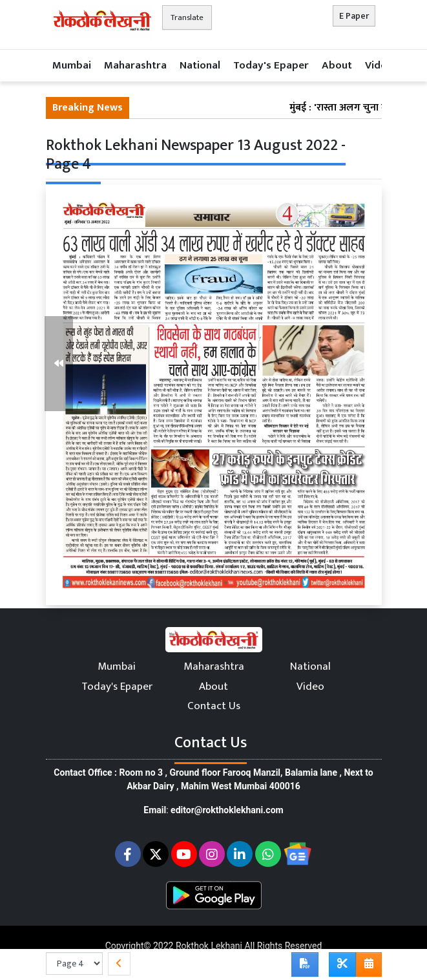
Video (379, 65)
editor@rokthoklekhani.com (227, 810)
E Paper (354, 16)
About (337, 65)
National (200, 65)
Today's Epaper (271, 65)
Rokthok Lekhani (209, 946)
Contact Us (214, 706)
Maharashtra (135, 65)
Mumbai (72, 65)
